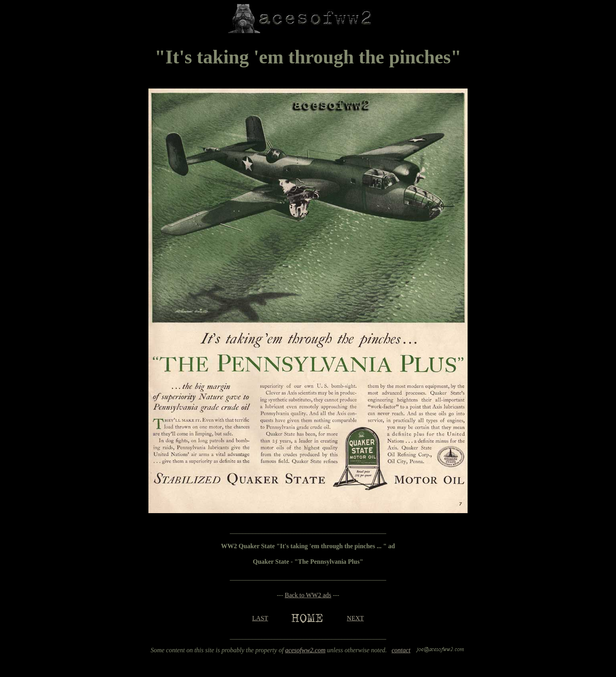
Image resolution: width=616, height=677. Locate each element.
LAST (260, 618)
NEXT (355, 618)
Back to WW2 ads (308, 595)
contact (401, 650)
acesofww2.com (305, 650)
